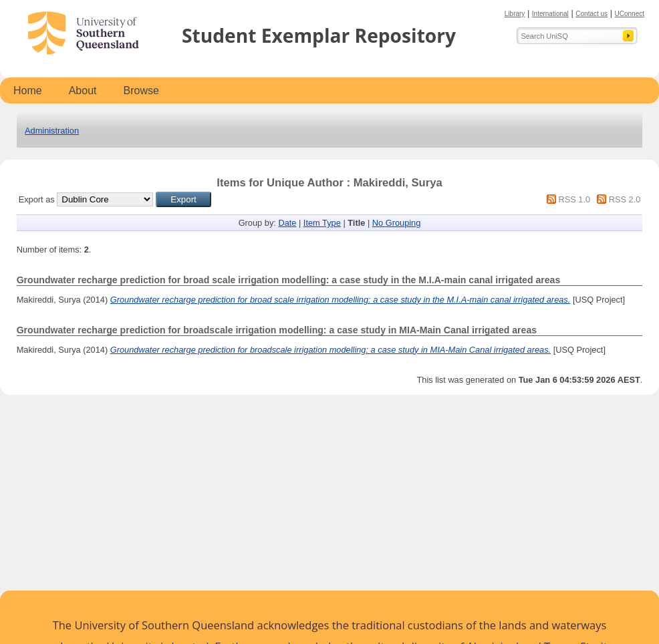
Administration (52, 131)
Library (515, 14)
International (550, 14)
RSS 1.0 (574, 199)
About (83, 91)
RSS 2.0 (625, 199)
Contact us (591, 14)
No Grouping (397, 223)
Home (28, 91)
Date (287, 223)
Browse (141, 91)
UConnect (630, 14)
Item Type (322, 223)
